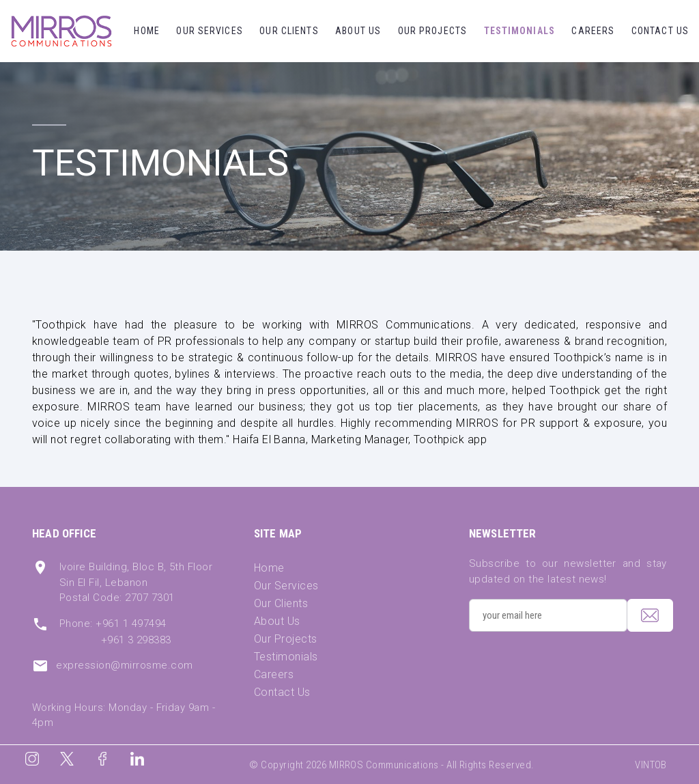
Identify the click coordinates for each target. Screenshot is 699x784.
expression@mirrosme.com (124, 665)
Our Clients (289, 31)
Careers (593, 31)
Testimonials (519, 31)
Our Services (209, 31)
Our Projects (432, 31)
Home (146, 31)
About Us (358, 31)
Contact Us (660, 31)
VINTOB (651, 765)
